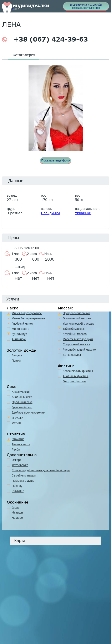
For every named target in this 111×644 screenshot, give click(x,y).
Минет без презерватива (28, 318)
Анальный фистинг (75, 376)
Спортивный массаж (77, 344)
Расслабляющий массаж (79, 350)
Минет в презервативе (27, 313)
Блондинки (50, 213)
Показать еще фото (55, 160)
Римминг (18, 491)
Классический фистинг (78, 371)
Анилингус (19, 339)
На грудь (18, 512)
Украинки (83, 213)
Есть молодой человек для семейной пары (41, 470)
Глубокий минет (22, 324)
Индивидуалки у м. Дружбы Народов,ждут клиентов (86, 6)
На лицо (17, 518)
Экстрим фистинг (74, 381)
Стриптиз (18, 439)
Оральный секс (22, 402)
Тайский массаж (74, 329)
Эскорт (16, 460)
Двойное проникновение (28, 413)
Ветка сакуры (72, 355)
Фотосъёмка (20, 465)
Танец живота (21, 444)
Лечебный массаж (75, 334)
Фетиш (16, 423)
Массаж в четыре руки (78, 339)
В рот (15, 507)
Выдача (17, 355)
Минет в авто (21, 329)
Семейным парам (24, 475)
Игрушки (17, 418)
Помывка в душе (23, 481)
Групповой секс (22, 407)
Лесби (16, 449)
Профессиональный (76, 313)
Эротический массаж (77, 318)
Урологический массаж (78, 324)
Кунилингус (19, 334)
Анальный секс (22, 397)
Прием (16, 361)
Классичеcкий (21, 392)
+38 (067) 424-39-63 (45, 39)
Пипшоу (17, 486)
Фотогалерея (24, 55)
